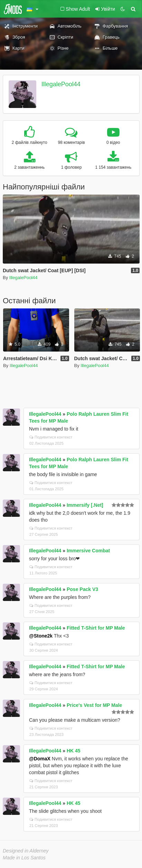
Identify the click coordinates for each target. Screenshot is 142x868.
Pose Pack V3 (82, 589)
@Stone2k (41, 636)
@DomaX (40, 759)
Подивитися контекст (51, 437)
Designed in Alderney (26, 851)
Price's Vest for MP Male (94, 705)
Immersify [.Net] (85, 505)
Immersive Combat (88, 551)
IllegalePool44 (61, 84)
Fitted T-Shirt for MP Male (96, 628)
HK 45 (74, 751)
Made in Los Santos (24, 858)
